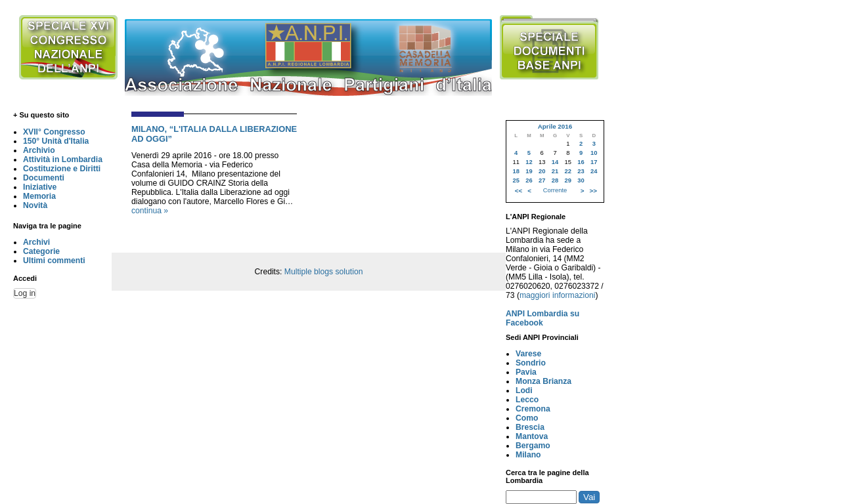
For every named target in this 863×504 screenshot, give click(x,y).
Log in (25, 293)
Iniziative (40, 187)
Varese (528, 354)
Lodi (524, 390)
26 (529, 180)
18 (516, 171)
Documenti (44, 178)
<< (519, 191)
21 (555, 171)
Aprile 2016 (555, 126)
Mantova (532, 436)
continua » (150, 211)
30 (581, 180)
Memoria (39, 196)
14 (555, 162)
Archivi (36, 242)
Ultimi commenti (54, 261)
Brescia (530, 427)
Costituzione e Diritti (62, 169)
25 (516, 180)
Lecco (527, 400)
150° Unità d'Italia (56, 141)
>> (593, 191)
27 (542, 180)
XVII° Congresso (54, 132)
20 (542, 171)
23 (581, 171)
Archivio (39, 150)
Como (527, 418)
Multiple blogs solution (324, 272)
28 (555, 180)
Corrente (555, 190)
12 (529, 162)
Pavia (526, 372)
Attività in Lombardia (63, 159)
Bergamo (533, 446)
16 (581, 162)
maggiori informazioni (558, 295)
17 (594, 162)
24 (594, 171)
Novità (35, 205)
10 (594, 153)
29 (568, 180)
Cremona (533, 409)
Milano (528, 455)
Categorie (41, 251)
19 (529, 171)
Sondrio (531, 363)
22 (568, 171)
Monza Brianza (543, 381)
